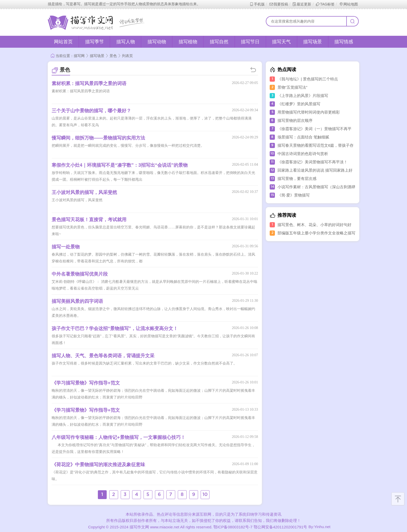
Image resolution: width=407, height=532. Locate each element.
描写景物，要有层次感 (297, 178)
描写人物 (126, 42)
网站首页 (63, 42)
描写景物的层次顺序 (295, 120)
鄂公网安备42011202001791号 (280, 527)
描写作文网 (139, 527)
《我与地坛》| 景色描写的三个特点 (308, 79)
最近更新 (302, 4)
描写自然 (219, 42)
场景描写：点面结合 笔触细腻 (303, 137)
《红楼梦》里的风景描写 (299, 104)
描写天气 (281, 42)
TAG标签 (325, 4)
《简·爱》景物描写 (294, 195)
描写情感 (344, 42)
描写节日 (250, 42)
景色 (113, 56)
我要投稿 (279, 4)
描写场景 (313, 42)
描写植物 (188, 42)
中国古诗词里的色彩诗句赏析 (303, 154)
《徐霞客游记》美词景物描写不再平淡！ (313, 162)
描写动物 (157, 42)
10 (205, 495)
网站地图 (348, 4)
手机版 (257, 4)
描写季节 (94, 42)
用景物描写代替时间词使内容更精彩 (309, 112)
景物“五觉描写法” (292, 87)
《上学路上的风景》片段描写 (303, 96)
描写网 (79, 56)
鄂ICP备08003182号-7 (233, 527)
